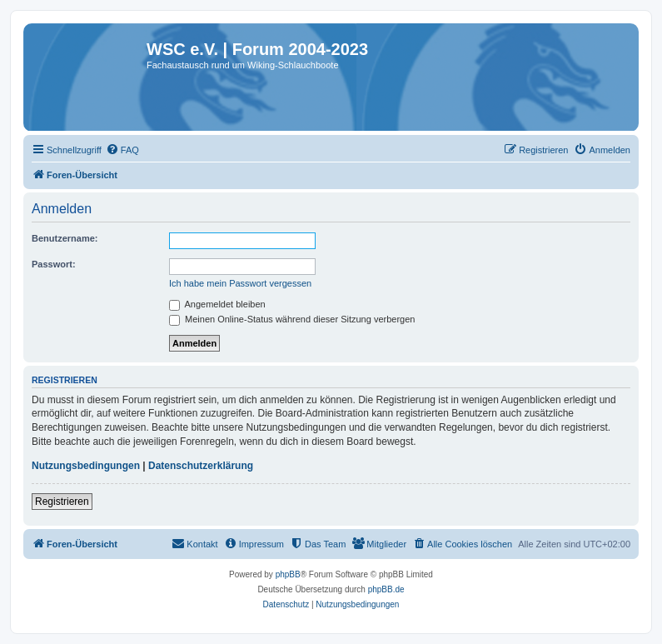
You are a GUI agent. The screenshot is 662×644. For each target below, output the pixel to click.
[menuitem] (122, 150)
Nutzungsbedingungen (86, 466)
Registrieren (62, 502)
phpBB (288, 574)
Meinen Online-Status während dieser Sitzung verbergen (292, 319)
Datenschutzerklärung (201, 466)
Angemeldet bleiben (217, 304)
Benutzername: (65, 238)
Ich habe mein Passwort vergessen (240, 283)
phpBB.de (386, 589)
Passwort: (54, 264)
